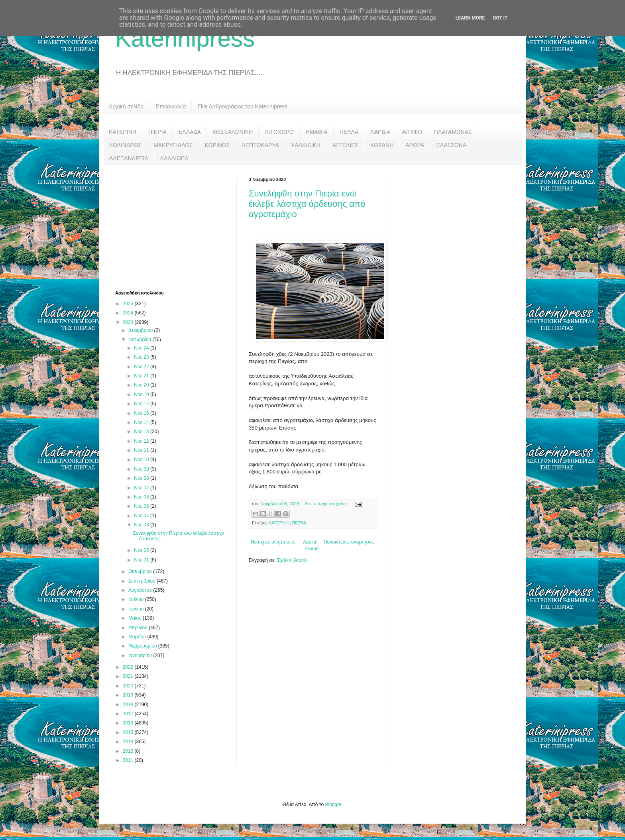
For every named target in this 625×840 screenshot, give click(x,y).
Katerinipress (185, 38)
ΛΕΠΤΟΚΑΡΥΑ (260, 145)
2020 (129, 686)
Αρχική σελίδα (126, 106)
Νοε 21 (142, 376)
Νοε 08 (142, 478)
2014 (129, 742)
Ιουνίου (137, 609)
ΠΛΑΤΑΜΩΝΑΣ (453, 132)
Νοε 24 (142, 348)
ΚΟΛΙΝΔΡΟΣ (125, 145)
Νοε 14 (142, 422)
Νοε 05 (142, 506)
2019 (129, 695)
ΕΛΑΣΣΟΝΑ (451, 145)
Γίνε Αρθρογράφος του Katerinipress (243, 106)
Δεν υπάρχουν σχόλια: (326, 504)
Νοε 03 (142, 525)
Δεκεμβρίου (141, 330)
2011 (129, 760)
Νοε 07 (142, 488)
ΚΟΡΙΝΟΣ (217, 145)
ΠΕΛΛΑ (349, 132)
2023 (129, 322)
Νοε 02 (142, 550)
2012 (129, 751)
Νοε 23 (142, 357)
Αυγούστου (141, 590)
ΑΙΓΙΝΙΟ (412, 132)
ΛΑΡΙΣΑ (380, 132)
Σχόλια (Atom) (292, 560)
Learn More (470, 18)
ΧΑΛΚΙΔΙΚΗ (306, 145)
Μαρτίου (138, 637)
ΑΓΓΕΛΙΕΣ (345, 145)
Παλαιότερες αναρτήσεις (349, 542)
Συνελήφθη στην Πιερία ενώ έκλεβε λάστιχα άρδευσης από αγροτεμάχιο (307, 204)
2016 (129, 723)
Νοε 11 (142, 450)
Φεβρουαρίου (143, 646)
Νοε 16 (142, 413)
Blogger (333, 805)
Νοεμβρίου (141, 340)
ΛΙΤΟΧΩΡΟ (279, 132)
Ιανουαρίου (141, 656)
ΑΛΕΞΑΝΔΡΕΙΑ (129, 158)
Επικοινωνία (171, 106)
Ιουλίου (137, 599)
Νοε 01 (142, 560)
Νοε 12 (142, 441)
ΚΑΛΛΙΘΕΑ (174, 158)
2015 (129, 732)
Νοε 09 (142, 469)
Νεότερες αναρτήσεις (273, 542)
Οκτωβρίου (141, 571)
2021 (129, 676)
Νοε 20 (142, 385)
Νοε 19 (142, 394)
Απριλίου (139, 628)
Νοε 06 (142, 497)
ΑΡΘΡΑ (415, 145)
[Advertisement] (175, 227)
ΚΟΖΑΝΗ (382, 145)
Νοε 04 (142, 516)
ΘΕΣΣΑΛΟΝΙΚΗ (233, 132)
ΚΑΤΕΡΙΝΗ (123, 132)
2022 (129, 667)
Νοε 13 (142, 432)
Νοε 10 (142, 459)
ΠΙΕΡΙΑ (157, 132)
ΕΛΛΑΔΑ (190, 132)
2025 (129, 304)
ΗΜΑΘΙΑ (317, 132)
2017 (129, 714)
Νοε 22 (142, 367)
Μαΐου (136, 618)
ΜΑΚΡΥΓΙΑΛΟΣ (173, 145)
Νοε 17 (142, 404)
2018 (129, 705)
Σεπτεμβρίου (142, 581)
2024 (129, 313)
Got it (500, 18)
